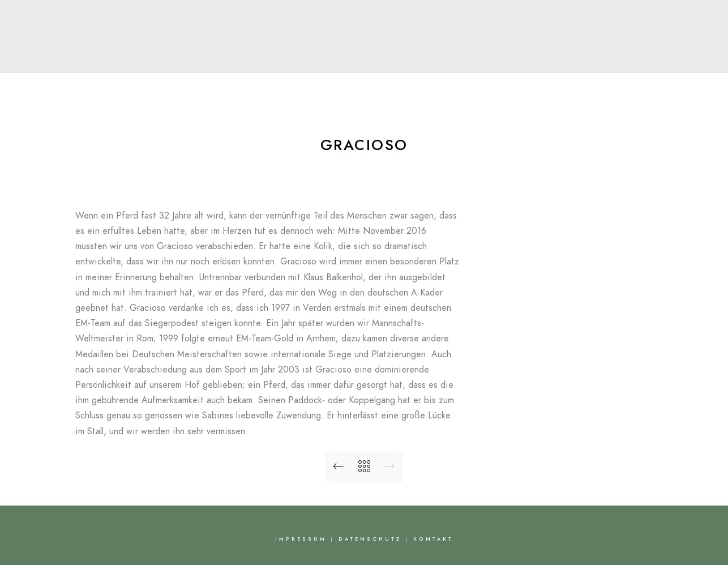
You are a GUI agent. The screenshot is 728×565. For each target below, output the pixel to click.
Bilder (456, 59)
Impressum (301, 539)
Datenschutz (370, 539)
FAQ (501, 59)
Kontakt (550, 59)
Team (310, 59)
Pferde (359, 59)
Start (184, 59)
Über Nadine (246, 59)
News (409, 59)
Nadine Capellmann (364, 32)
